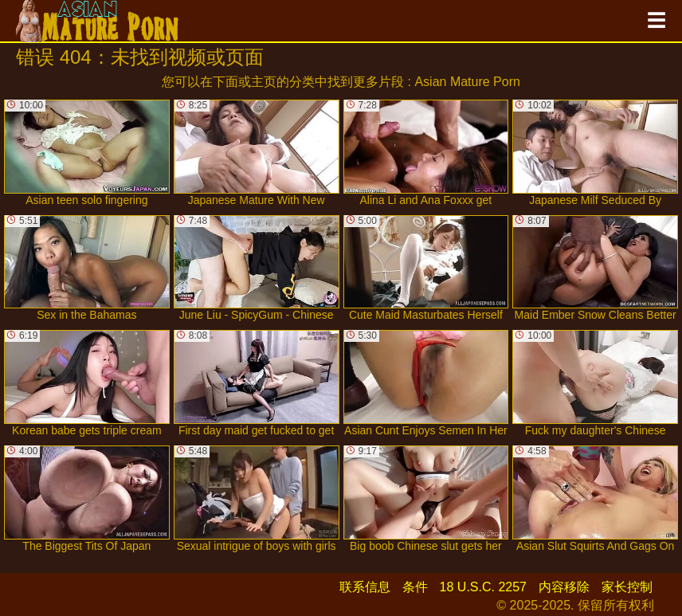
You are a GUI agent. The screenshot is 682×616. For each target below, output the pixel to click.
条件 (415, 587)
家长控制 (627, 587)
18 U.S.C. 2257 (483, 587)
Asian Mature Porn (467, 82)
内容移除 (564, 587)
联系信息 (365, 587)
